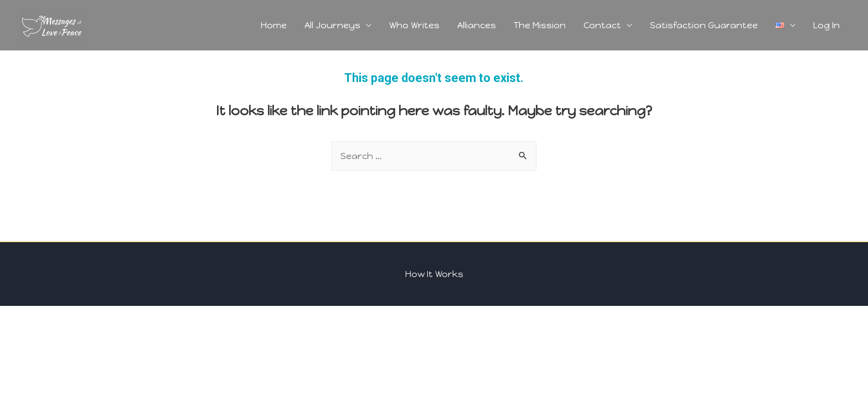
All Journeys (332, 25)
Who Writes (414, 25)
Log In (826, 25)
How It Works (434, 274)
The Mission (540, 25)
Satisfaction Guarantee (704, 25)
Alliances (477, 25)
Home (274, 25)
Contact (602, 25)
